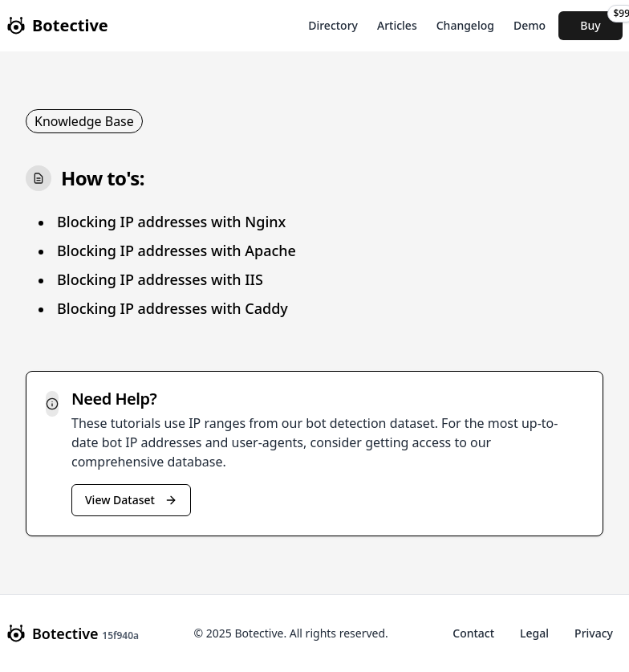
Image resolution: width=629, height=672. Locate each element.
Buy (601, 22)
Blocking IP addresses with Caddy (172, 308)
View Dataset (131, 500)
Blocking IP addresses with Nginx (171, 222)
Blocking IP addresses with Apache (177, 250)
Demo (530, 25)
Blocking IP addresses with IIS (160, 279)
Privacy (594, 633)
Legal (534, 633)
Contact (473, 633)
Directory (333, 25)
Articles (397, 25)
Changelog (465, 25)
